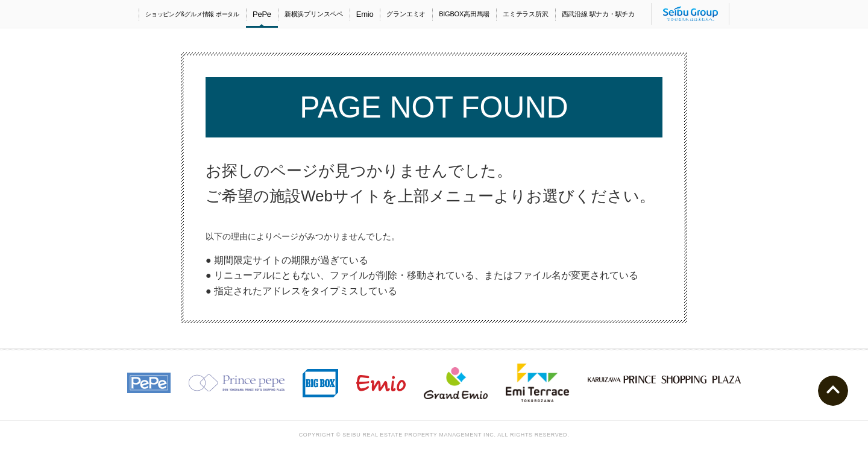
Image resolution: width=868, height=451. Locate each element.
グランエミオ (406, 14)
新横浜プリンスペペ (314, 14)
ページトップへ (833, 391)
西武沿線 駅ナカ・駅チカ (598, 14)
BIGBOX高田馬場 (464, 14)
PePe (262, 14)
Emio (365, 14)
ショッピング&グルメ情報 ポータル (192, 14)
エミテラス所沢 (525, 14)
